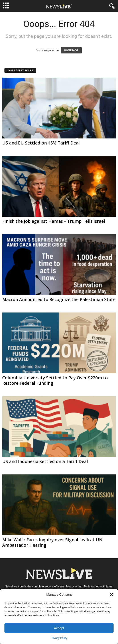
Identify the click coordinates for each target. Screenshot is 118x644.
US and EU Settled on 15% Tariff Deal (41, 143)
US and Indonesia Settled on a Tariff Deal (45, 461)
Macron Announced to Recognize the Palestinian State (59, 300)
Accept (59, 628)
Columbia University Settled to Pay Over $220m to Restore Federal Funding (55, 380)
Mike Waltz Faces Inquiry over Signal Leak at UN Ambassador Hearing (52, 542)
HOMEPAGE (71, 50)
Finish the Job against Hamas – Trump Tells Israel (54, 221)
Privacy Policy (59, 638)
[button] (111, 595)
